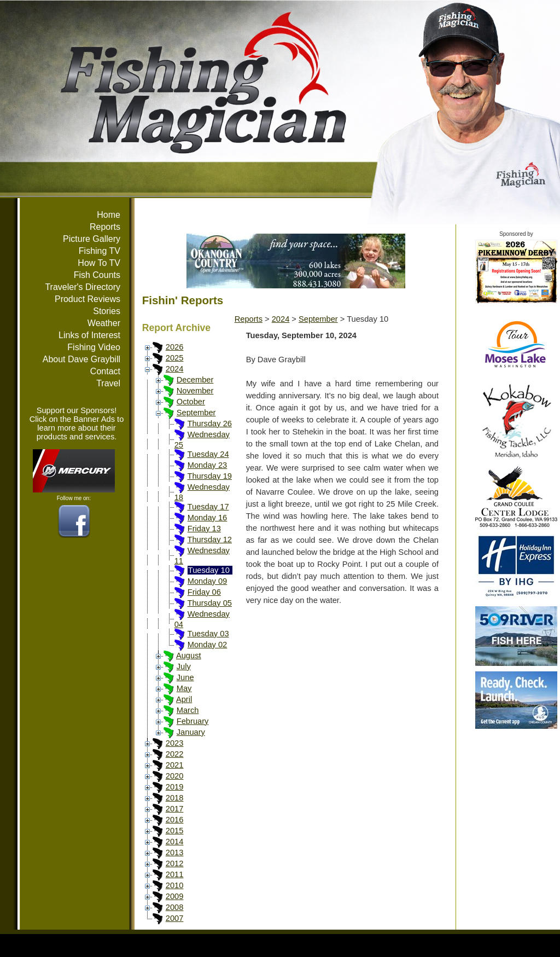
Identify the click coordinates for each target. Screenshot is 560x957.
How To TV (99, 263)
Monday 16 (208, 518)
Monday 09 (208, 581)
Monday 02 (208, 645)
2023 (175, 743)
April (184, 699)
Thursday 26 (209, 424)
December (195, 380)
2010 (175, 885)
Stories (107, 311)
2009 (175, 896)
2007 (175, 918)
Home (109, 215)
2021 (175, 765)
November (195, 391)
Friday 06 (204, 592)
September (196, 413)
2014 (175, 842)
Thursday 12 (209, 540)
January (191, 732)
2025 (175, 358)
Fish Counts (97, 275)
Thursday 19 (209, 476)
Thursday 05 (209, 603)
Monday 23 (208, 465)
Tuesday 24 (208, 454)
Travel (108, 383)
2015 (175, 831)
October (191, 402)
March (188, 710)
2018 (175, 798)
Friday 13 (204, 529)
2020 (175, 776)
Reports (105, 227)
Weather (104, 323)
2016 (175, 820)
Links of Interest (89, 335)
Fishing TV (100, 251)
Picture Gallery (92, 239)
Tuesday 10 (209, 570)
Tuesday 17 (208, 507)
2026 (175, 347)
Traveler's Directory (83, 287)
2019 (175, 787)
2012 (175, 863)
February (193, 721)
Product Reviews (87, 299)
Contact (105, 371)
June (185, 677)
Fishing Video (94, 347)
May (184, 688)
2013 (175, 852)
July (184, 666)
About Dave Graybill (81, 359)
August (189, 656)
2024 (175, 369)
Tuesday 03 (208, 634)
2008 (175, 907)
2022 (175, 754)
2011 (175, 874)
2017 (175, 809)
